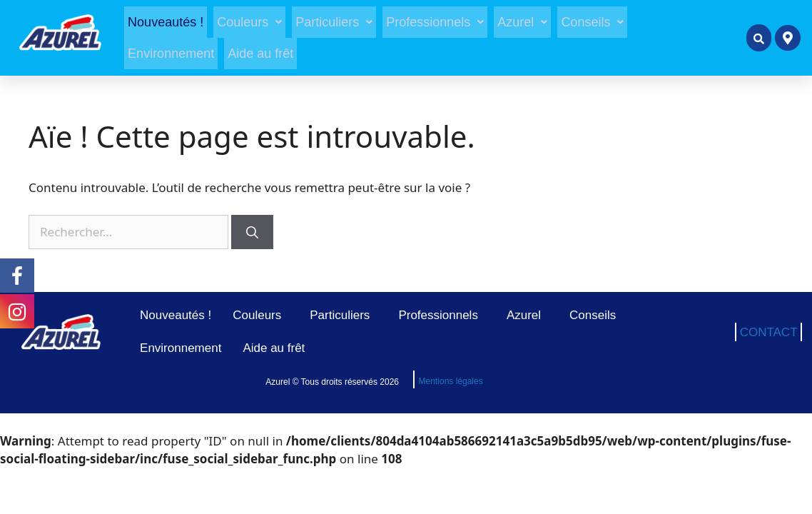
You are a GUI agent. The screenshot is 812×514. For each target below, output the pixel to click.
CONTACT (769, 332)
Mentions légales (451, 381)
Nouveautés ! (166, 22)
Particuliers (334, 22)
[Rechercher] (252, 232)
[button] (249, 22)
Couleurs (249, 22)
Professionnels (435, 22)
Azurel (522, 22)
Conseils (592, 22)
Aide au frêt (260, 54)
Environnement (171, 54)
